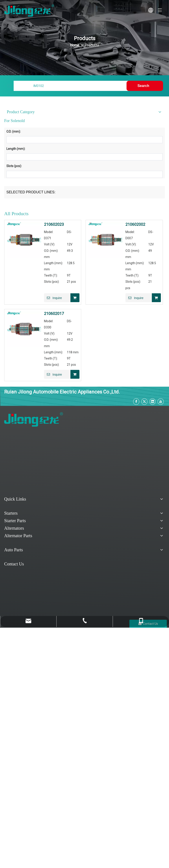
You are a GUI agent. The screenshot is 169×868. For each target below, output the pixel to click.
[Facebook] (136, 402)
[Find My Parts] (71, 86)
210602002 (135, 224)
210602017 (54, 314)
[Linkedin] (152, 402)
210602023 (54, 224)
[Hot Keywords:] (145, 86)
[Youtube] (161, 402)
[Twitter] (144, 402)
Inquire (53, 298)
